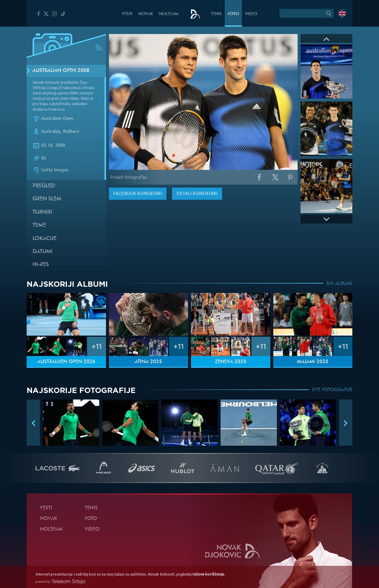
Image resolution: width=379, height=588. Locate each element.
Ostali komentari (197, 194)
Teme (39, 225)
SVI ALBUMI (339, 284)
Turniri (42, 212)
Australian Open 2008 (61, 71)
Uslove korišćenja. (209, 574)
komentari (138, 194)
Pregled (44, 186)
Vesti (127, 14)
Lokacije (45, 239)
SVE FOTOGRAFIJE (332, 390)
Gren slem (47, 199)
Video (251, 14)
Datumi (42, 252)
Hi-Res (41, 265)
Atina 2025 (148, 362)
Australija (51, 131)
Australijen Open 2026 (66, 362)
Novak (146, 14)
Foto (233, 14)
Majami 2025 (313, 362)
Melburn (71, 131)
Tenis (216, 14)
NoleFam (169, 14)
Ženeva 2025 (231, 362)
